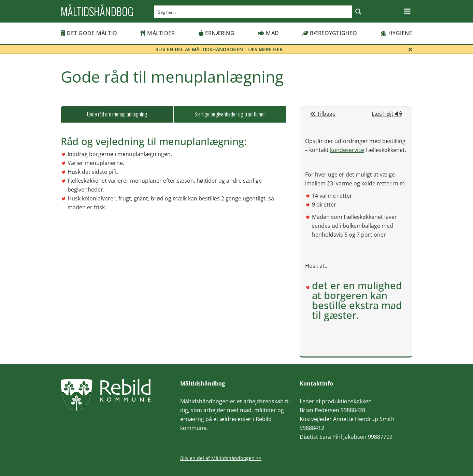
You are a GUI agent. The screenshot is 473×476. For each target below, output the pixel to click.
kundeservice (347, 150)
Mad (268, 33)
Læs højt (387, 114)
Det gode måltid (89, 33)
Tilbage (323, 114)
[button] (407, 11)
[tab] (117, 114)
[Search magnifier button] (358, 12)
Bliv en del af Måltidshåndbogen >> (221, 458)
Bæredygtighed (330, 33)
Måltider (158, 33)
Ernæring (217, 33)
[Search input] (254, 12)
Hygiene (396, 33)
